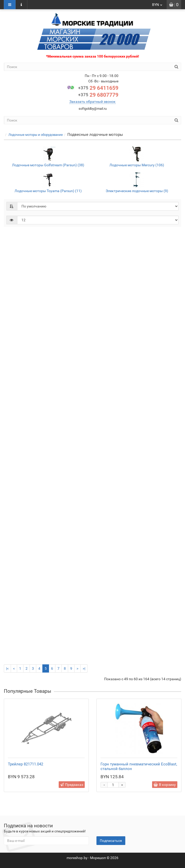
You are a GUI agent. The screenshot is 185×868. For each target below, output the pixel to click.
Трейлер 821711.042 (26, 764)
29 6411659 (98, 88)
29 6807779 (98, 95)
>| (84, 668)
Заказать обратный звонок (92, 102)
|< (7, 668)
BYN (157, 5)
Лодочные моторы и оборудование (36, 135)
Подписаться (111, 841)
